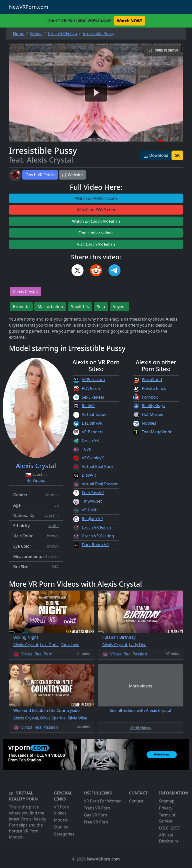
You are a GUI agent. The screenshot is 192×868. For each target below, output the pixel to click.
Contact (136, 801)
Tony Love (70, 645)
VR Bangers (92, 432)
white (54, 526)
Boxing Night (26, 637)
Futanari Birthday (119, 637)
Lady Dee (138, 645)
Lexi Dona (49, 645)
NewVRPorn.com (29, 7)
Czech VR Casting (98, 536)
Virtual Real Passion (100, 484)
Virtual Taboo (94, 414)
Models (61, 820)
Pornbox (150, 397)
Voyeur (119, 307)
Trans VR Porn (97, 808)
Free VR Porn (96, 822)
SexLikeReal (93, 397)
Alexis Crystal (25, 292)
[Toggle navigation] (176, 7)
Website (72, 175)
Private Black (154, 388)
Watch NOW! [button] (129, 21)
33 (56, 505)
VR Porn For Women (103, 801)
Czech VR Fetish (40, 175)
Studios (61, 827)
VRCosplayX (93, 458)
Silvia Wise (77, 718)
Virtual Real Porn (97, 466)
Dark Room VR (95, 545)
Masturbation (50, 307)
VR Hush (90, 510)
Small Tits (80, 307)
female (52, 495)
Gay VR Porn (96, 815)
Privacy (166, 808)
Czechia (52, 515)
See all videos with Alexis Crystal (140, 710)
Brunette (21, 307)
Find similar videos (96, 233)
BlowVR (89, 475)
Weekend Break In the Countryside (46, 710)
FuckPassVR (93, 493)
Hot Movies (152, 414)
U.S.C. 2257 (169, 828)
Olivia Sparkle (53, 718)
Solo (101, 307)
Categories (64, 834)
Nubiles (149, 423)
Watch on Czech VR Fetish (96, 221)
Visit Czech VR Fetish (96, 244)
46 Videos (36, 480)
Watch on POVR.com (96, 210)
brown (53, 536)
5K (177, 155)
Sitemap (167, 801)
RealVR (88, 406)
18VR (86, 449)
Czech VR (90, 440)
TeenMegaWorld (157, 432)
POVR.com (91, 388)
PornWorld (152, 380)
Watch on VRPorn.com (96, 198)
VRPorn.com (93, 380)
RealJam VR (92, 519)
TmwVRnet (92, 501)
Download (156, 155)
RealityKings (153, 406)
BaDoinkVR (92, 423)
